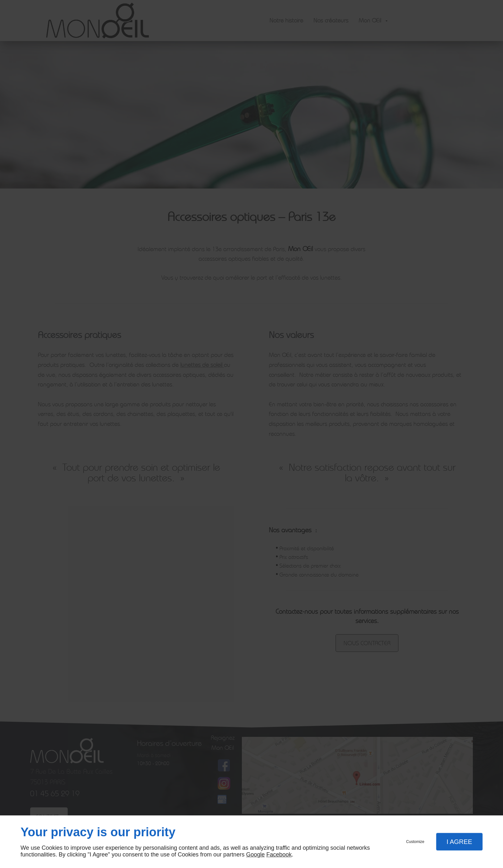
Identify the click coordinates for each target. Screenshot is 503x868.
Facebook (279, 855)
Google (255, 855)
